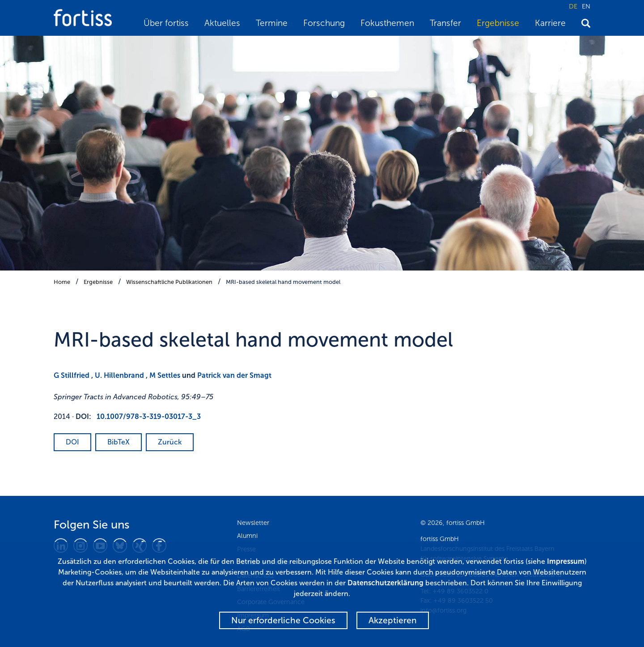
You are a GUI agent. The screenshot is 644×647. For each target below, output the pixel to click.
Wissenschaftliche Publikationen (169, 282)
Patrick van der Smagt (234, 375)
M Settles (165, 375)
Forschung (324, 23)
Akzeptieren (393, 620)
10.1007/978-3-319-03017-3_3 (149, 417)
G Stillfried (72, 375)
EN (586, 6)
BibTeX (119, 442)
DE (573, 6)
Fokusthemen (387, 23)
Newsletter (253, 523)
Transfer (445, 23)
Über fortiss (166, 23)
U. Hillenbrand (119, 375)
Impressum (566, 561)
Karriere (550, 23)
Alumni (247, 536)
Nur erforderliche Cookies (283, 620)
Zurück (170, 442)
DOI (72, 442)
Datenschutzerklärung (386, 583)
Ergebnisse (498, 23)
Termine (272, 23)
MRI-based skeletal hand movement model (283, 282)
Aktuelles (222, 23)
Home (62, 282)
